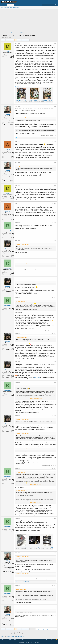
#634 (55, 382)
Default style (4, 640)
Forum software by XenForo (29, 643)
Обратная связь (26, 640)
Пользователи (28, 5)
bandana (8, 249)
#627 (55, 223)
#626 (55, 203)
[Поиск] (56, 5)
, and (23, 582)
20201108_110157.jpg (34, 547)
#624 (55, 162)
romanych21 (8, 231)
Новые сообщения (5, 8)
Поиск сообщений (14, 8)
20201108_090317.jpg (47, 547)
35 (23, 40)
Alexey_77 (8, 150)
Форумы (11, 5)
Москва (12, 155)
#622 (55, 106)
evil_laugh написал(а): (21, 589)
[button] (23, 5)
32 (16, 40)
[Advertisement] (29, 20)
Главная (4, 5)
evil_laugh (8, 114)
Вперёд (27, 40)
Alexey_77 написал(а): (21, 166)
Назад (3, 40)
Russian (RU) (12, 640)
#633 (55, 362)
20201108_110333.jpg (21, 547)
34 (20, 40)
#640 (55, 606)
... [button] (9, 40)
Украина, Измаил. (10, 254)
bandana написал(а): (21, 264)
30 (11, 40)
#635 (55, 416)
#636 (55, 469)
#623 (55, 142)
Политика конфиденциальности (38, 640)
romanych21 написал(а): (22, 245)
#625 (55, 185)
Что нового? (19, 5)
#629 (55, 260)
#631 (55, 298)
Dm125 (8, 51)
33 (18, 40)
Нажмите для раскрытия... (36, 398)
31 (13, 40)
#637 (55, 518)
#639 (55, 585)
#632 (55, 334)
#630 (55, 278)
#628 (55, 241)
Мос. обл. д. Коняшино (9, 121)
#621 (55, 43)
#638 (55, 553)
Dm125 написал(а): (21, 118)
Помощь (48, 640)
